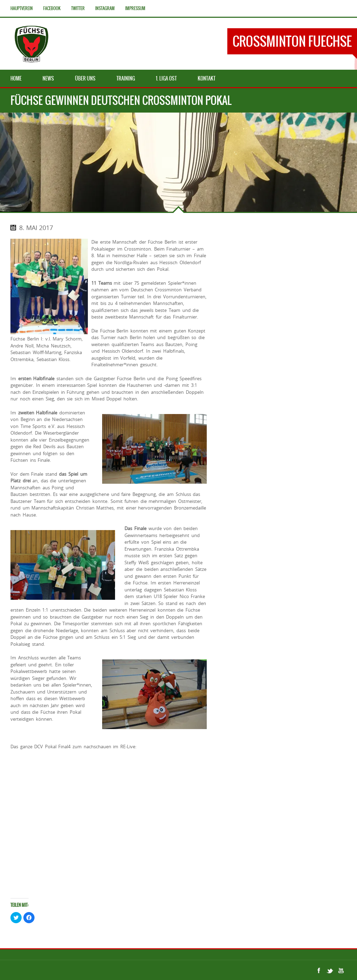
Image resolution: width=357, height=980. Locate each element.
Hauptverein (22, 8)
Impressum (135, 8)
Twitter (78, 8)
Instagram (105, 8)
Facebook (52, 8)
